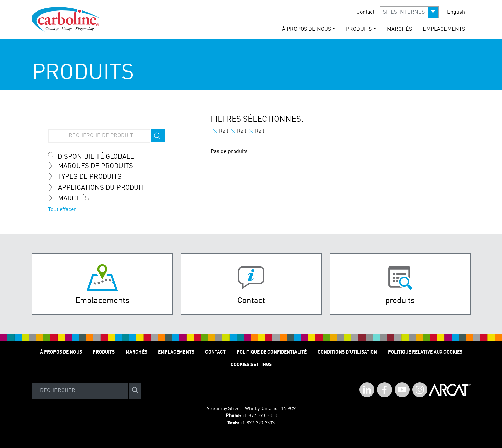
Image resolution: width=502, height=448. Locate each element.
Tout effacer (62, 210)
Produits (104, 352)
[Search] (80, 391)
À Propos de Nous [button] (307, 29)
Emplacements (444, 29)
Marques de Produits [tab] (93, 166)
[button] (409, 12)
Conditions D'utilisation (347, 352)
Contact (365, 12)
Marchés (399, 29)
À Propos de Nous (61, 352)
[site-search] (135, 391)
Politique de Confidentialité (272, 352)
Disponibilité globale (96, 157)
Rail (221, 131)
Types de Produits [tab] (88, 177)
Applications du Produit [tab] (99, 188)
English (456, 12)
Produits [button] (359, 29)
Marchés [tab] (71, 198)
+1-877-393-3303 (259, 416)
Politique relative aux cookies (425, 352)
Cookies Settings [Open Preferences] (251, 365)
